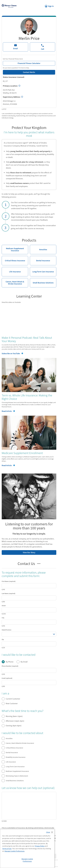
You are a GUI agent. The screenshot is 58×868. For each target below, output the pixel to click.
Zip (3, 639)
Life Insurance (11, 270)
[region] (27, 849)
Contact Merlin (29, 72)
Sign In (49, 6)
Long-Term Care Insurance (42, 270)
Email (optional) (7, 678)
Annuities (38, 248)
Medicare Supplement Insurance (13, 248)
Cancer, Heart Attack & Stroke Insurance (13, 282)
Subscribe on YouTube (11, 353)
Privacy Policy (40, 846)
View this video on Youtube (11, 302)
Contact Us (29, 564)
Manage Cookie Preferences (14, 851)
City (3, 618)
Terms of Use (7, 849)
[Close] (50, 832)
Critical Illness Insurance (13, 259)
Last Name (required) (8, 593)
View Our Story (18, 552)
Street (4, 606)
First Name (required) (9, 581)
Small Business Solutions (42, 281)
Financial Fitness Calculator (22, 63)
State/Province (6, 630)
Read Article (8, 411)
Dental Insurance (40, 259)
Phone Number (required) (10, 666)
